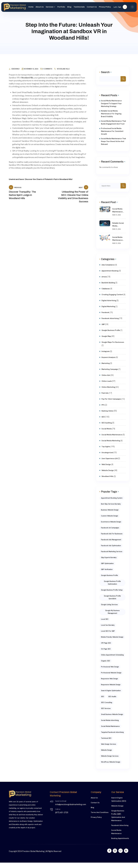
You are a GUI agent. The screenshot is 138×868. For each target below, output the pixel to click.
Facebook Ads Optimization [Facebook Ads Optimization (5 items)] (111, 546)
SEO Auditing (107, 423)
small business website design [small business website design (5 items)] (112, 714)
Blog (69, 7)
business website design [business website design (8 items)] (110, 510)
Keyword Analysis (109, 357)
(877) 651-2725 (62, 812)
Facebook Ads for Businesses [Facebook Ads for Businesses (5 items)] (112, 534)
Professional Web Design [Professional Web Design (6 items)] (110, 667)
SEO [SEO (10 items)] (103, 697)
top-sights (106, 447)
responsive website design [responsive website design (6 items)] (111, 685)
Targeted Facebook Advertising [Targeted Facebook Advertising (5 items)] (112, 732)
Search (105, 72)
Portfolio (61, 7)
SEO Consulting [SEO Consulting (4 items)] (107, 702)
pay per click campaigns (111, 399)
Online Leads (107, 381)
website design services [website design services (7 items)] (110, 756)
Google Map (106, 336)
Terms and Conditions (100, 812)
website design (108, 470)
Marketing (106, 363)
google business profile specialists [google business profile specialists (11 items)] (112, 597)
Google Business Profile (111, 330)
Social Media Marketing (111, 441)
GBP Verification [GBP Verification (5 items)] (107, 569)
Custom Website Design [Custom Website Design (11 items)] (110, 516)
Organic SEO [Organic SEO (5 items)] (106, 661)
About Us (40, 7)
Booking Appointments (120, 838)
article (104, 277)
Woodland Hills (63, 69)
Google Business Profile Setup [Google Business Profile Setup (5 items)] (112, 590)
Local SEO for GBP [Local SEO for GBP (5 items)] (108, 631)
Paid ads (105, 393)
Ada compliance (108, 265)
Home (31, 7)
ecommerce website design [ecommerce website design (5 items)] (111, 522)
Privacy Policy (105, 7)
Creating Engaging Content (112, 295)
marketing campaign (110, 369)
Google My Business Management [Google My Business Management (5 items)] (112, 612)
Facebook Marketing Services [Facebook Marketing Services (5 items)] (112, 552)
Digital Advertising (109, 300)
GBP (103, 324)
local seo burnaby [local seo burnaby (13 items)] (108, 625)
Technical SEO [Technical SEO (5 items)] (106, 738)
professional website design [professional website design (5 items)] (111, 673)
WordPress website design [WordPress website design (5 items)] (111, 762)
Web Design (106, 464)
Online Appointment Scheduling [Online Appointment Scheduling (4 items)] (112, 655)
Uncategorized (107, 453)
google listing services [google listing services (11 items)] (109, 605)
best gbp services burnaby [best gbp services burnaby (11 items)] (111, 504)
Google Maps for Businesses (113, 342)
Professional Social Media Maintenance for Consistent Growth (112, 131)
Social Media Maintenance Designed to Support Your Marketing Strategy (111, 103)
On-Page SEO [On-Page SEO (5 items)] (106, 649)
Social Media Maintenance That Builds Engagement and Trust (113, 122)
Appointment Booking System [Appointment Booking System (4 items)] (112, 498)
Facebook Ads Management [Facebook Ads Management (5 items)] (111, 540)
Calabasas (106, 289)
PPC (103, 405)
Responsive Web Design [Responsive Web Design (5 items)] (109, 679)
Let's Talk (120, 7)
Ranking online (107, 411)
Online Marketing (108, 387)
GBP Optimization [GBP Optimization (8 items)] (107, 563)
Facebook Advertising (110, 318)
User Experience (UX (110, 458)
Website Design (117, 806)
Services (49, 7)
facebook (105, 312)
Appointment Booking (110, 271)
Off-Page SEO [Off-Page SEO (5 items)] (106, 643)
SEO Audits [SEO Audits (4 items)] (112, 697)
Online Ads (106, 375)
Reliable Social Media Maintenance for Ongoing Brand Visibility (111, 114)
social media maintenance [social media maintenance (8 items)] (110, 726)
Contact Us (92, 7)
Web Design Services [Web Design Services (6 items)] (109, 744)
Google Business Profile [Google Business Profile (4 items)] (109, 575)
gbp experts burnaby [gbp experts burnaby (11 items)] (109, 557)
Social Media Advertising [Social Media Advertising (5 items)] (110, 720)
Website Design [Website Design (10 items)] (106, 750)
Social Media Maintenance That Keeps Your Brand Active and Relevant (113, 141)
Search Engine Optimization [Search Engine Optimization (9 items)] (111, 691)
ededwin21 (16, 69)
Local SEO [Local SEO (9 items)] (105, 619)
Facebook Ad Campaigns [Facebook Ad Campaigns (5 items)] (110, 528)
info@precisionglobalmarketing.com (71, 804)
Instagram (106, 351)
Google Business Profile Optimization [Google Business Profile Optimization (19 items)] (112, 583)
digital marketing (108, 306)
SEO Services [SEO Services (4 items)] (106, 708)
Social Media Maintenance (112, 435)
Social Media (107, 429)
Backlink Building (108, 283)
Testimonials (79, 7)
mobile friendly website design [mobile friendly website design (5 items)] (112, 637)
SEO (103, 417)
